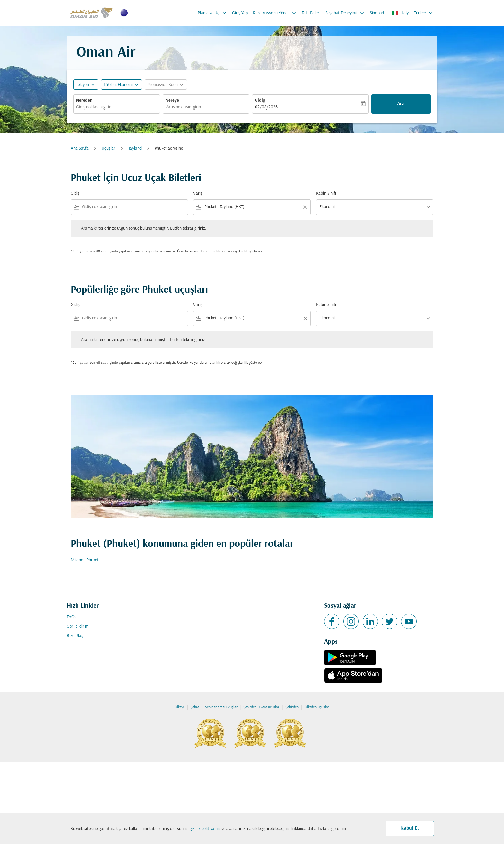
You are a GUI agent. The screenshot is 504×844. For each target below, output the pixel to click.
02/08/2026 (266, 107)
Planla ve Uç (214, 13)
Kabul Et (410, 828)
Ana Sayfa (80, 148)
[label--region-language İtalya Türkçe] (413, 13)
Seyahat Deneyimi (346, 13)
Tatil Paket (311, 13)
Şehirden (292, 707)
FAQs (72, 617)
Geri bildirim (78, 626)
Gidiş (260, 101)
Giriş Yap (240, 13)
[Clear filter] (305, 207)
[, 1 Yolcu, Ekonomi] (118, 85)
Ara (401, 104)
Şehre (195, 707)
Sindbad (377, 13)
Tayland (135, 148)
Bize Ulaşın (77, 636)
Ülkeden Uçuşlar (317, 707)
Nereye (172, 101)
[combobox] (117, 107)
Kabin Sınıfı (326, 193)
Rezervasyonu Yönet (276, 13)
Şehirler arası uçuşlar (221, 707)
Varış (198, 193)
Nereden (84, 101)
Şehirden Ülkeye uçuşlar (261, 707)
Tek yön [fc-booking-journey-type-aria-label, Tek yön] (83, 85)
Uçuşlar (108, 148)
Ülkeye (180, 707)
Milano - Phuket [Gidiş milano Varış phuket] (85, 560)
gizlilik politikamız (205, 829)
